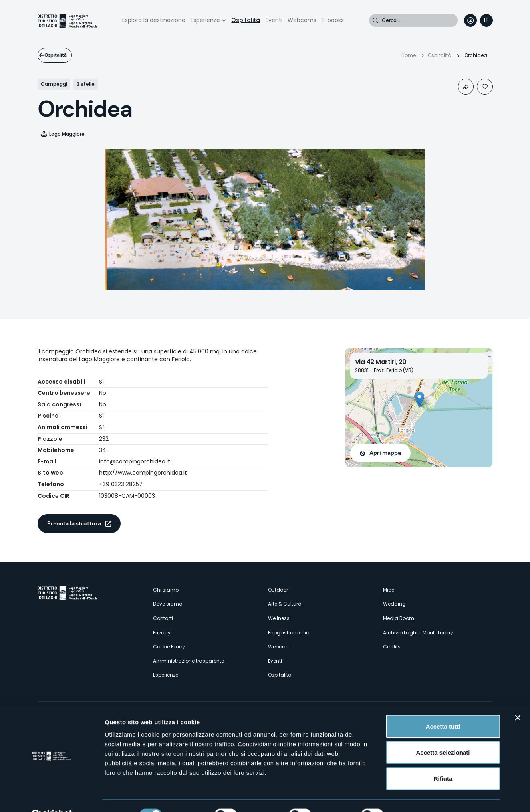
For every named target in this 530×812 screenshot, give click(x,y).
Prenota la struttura (74, 523)
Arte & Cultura (285, 604)
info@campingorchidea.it (135, 461)
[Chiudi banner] (518, 699)
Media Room (399, 618)
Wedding (394, 604)
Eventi (274, 20)
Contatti (163, 618)
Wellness (279, 618)
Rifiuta (443, 760)
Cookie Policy (169, 647)
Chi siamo (166, 590)
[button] (419, 399)
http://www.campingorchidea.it (143, 473)
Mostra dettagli (420, 796)
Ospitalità (246, 20)
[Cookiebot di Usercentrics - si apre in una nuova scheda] (52, 796)
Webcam (279, 647)
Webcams (302, 20)
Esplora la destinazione (154, 20)
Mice (389, 590)
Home (409, 55)
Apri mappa (385, 453)
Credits (392, 647)
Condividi (466, 87)
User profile (470, 20)
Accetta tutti (443, 707)
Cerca (375, 20)
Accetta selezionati (443, 734)
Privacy (162, 633)
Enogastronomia (289, 633)
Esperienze (205, 20)
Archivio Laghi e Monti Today (418, 633)
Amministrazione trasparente (189, 661)
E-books (333, 20)
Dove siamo (168, 604)
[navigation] (486, 20)
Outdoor (278, 590)
